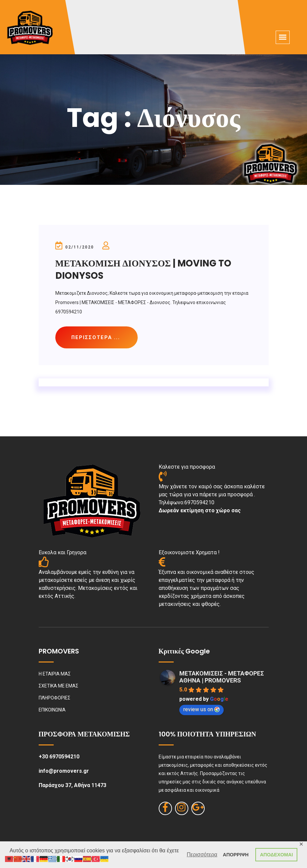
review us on (201, 710)
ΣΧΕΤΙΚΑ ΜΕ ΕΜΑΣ (58, 686)
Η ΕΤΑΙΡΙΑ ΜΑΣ (55, 674)
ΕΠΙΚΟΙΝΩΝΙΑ (52, 710)
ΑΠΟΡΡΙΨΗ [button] (236, 855)
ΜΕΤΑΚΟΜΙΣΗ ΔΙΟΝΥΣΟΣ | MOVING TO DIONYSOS (146, 269)
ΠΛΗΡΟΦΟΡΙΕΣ (54, 698)
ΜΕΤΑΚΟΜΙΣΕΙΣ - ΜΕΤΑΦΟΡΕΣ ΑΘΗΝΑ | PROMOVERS (222, 677)
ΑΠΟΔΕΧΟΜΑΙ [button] (276, 855)
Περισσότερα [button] (202, 855)
